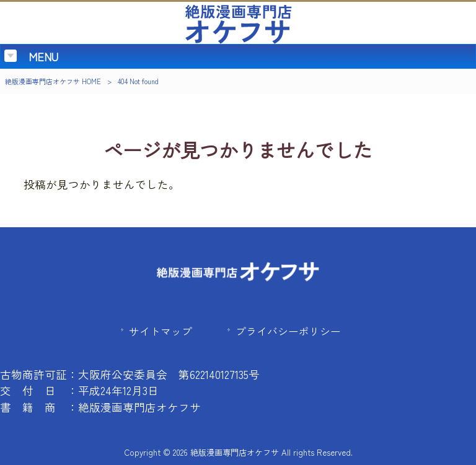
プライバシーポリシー (288, 331)
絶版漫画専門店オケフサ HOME (53, 81)
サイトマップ (161, 331)
